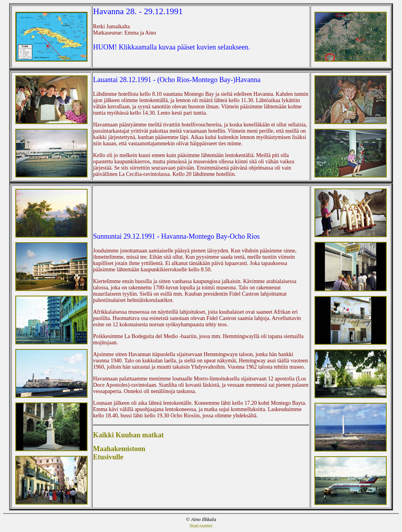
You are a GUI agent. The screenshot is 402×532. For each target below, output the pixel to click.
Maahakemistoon (119, 449)
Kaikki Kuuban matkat (128, 435)
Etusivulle (108, 457)
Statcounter (201, 526)
